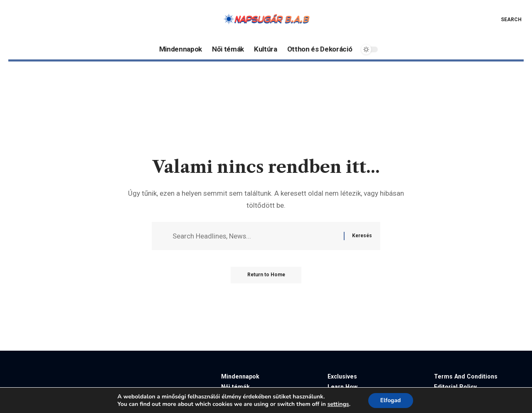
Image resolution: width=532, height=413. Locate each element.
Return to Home (266, 275)
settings (338, 404)
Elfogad (390, 400)
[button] (505, 20)
